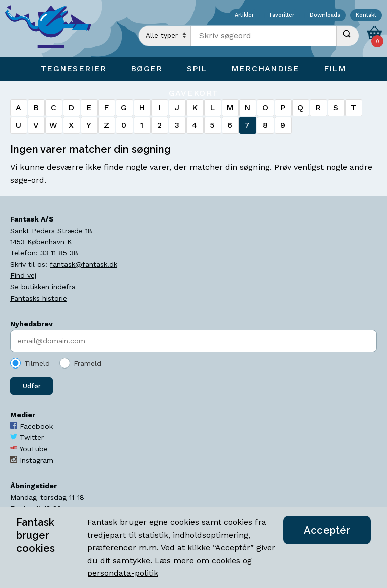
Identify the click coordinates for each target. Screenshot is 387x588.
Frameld (87, 363)
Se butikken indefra (43, 287)
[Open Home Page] (53, 28)
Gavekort (193, 93)
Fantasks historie (39, 298)
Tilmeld (37, 363)
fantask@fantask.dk (84, 264)
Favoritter (282, 15)
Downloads (325, 15)
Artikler (244, 15)
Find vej (23, 275)
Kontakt (366, 15)
